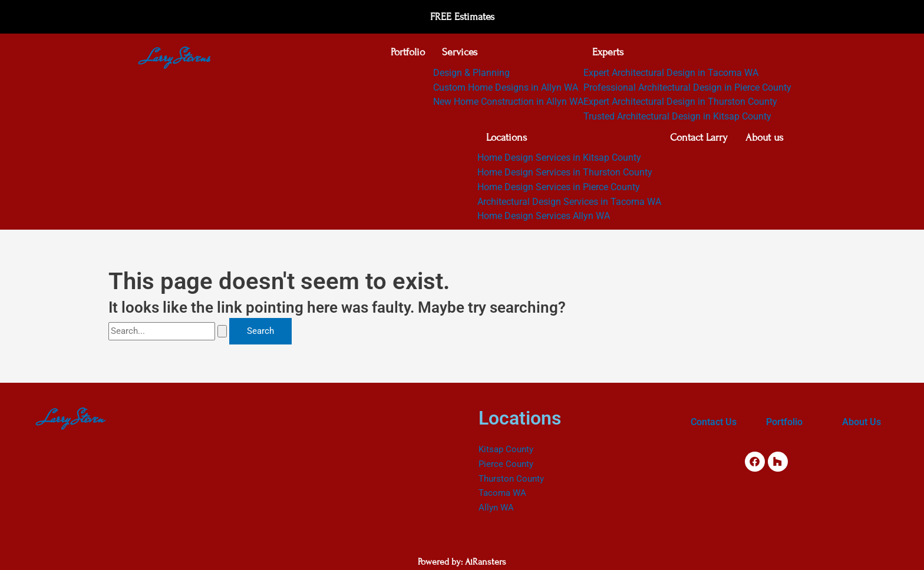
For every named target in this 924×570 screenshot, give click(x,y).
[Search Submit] (222, 334)
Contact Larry (698, 140)
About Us (862, 422)
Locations (506, 140)
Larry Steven (74, 418)
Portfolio (407, 53)
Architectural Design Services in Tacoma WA (569, 205)
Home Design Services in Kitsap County (559, 161)
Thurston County (511, 479)
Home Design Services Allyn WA (543, 219)
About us (764, 140)
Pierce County (506, 465)
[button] (508, 54)
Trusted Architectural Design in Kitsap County (677, 118)
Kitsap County (506, 450)
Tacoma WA (502, 493)
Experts (608, 53)
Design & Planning (471, 74)
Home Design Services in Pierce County (558, 190)
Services (460, 53)
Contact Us (714, 422)
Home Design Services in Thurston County (564, 175)
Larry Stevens (178, 57)
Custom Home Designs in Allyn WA (506, 89)
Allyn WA (496, 508)
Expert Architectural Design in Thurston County (680, 103)
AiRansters (486, 562)
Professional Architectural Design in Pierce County (687, 89)
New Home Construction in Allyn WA (508, 103)
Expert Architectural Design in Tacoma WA (671, 74)
